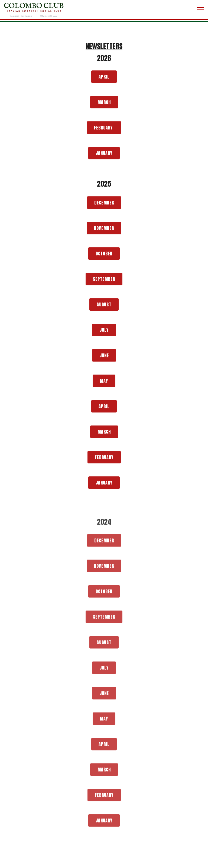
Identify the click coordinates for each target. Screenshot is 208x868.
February (104, 128)
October (104, 254)
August (104, 305)
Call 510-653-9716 (104, 861)
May (104, 381)
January (104, 154)
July (104, 330)
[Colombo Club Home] (34, 10)
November (104, 229)
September (104, 279)
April (104, 77)
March (104, 103)
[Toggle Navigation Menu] (200, 10)
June (104, 356)
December (104, 203)
